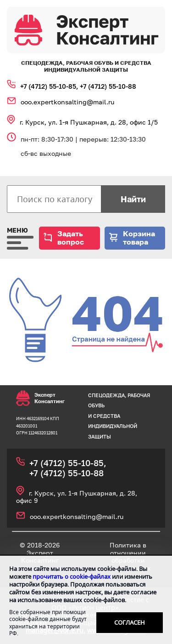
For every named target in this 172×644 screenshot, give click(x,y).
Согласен (130, 622)
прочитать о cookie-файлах (72, 576)
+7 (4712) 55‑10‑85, (50, 86)
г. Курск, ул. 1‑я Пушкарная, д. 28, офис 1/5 (89, 122)
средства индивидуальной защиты (113, 426)
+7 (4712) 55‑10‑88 (108, 86)
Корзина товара (139, 238)
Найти (133, 199)
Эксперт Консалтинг (40, 398)
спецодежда (106, 395)
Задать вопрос (71, 238)
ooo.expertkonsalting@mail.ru (67, 102)
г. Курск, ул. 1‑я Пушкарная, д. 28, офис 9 (77, 497)
